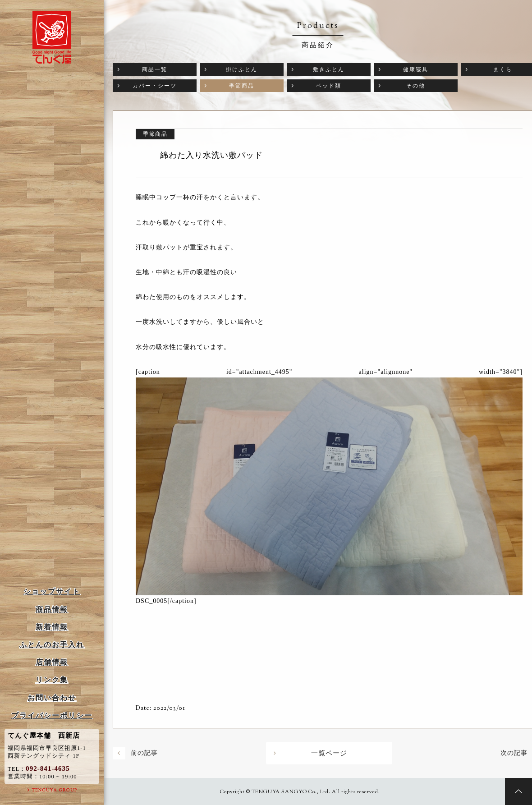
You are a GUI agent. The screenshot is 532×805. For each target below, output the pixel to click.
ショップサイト (52, 591)
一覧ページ (329, 753)
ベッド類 (329, 86)
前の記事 (144, 753)
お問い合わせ (52, 698)
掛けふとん (242, 69)
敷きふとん (329, 69)
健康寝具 (416, 69)
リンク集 (52, 680)
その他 (416, 86)
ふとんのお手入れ (52, 645)
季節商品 (242, 86)
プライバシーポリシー (52, 715)
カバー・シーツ (155, 86)
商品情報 (52, 609)
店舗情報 (52, 662)
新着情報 (52, 627)
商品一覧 (155, 69)
